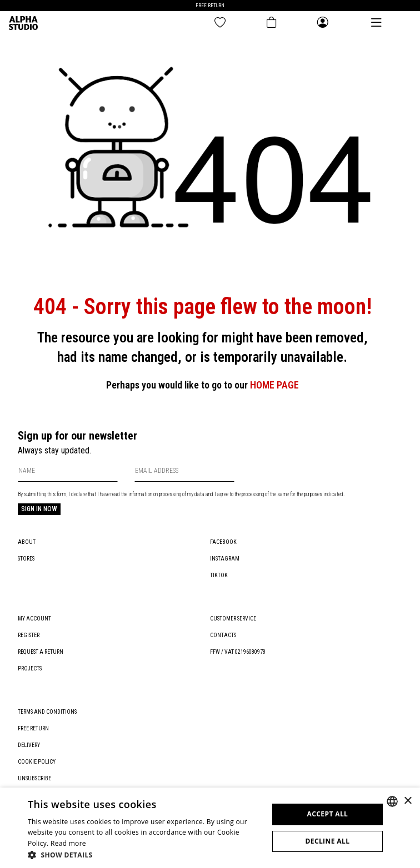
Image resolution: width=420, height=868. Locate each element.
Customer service (233, 619)
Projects (30, 668)
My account (34, 619)
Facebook (223, 542)
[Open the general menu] (323, 23)
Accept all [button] (328, 814)
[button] (144, 854)
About (27, 542)
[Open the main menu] (376, 22)
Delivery (29, 745)
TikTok (219, 575)
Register (29, 635)
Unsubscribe (34, 778)
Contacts (223, 635)
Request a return (41, 652)
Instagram (225, 559)
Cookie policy (37, 762)
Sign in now (39, 509)
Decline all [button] (327, 841)
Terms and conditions (47, 712)
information (140, 494)
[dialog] (210, 828)
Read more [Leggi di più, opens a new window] (68, 843)
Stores (26, 559)
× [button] (407, 801)
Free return (33, 728)
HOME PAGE (274, 385)
